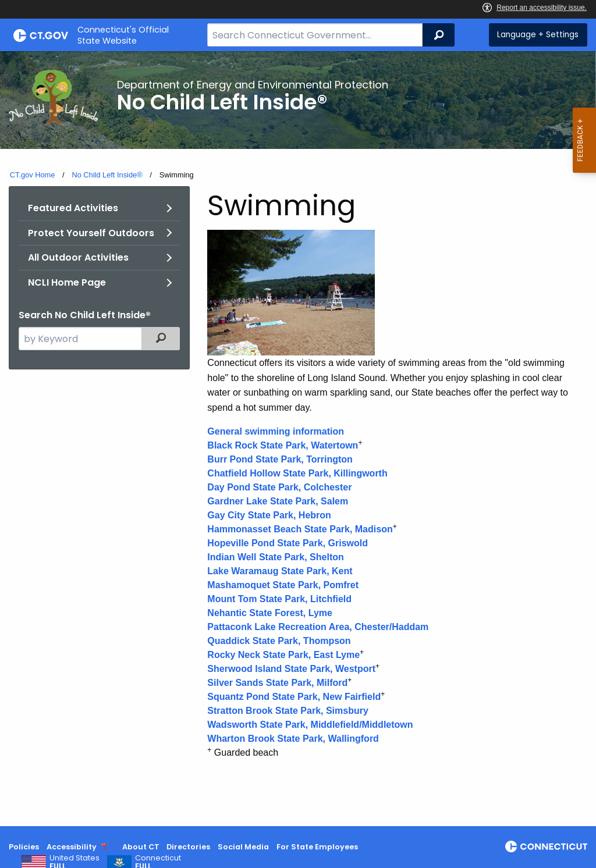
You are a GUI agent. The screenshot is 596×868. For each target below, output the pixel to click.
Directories (188, 847)
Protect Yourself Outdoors (91, 233)
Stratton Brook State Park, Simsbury (288, 711)
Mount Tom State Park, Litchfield (279, 599)
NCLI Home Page (67, 282)
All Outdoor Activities (78, 257)
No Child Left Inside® (107, 175)
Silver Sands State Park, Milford (277, 683)
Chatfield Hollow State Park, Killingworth (297, 473)
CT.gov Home (33, 175)
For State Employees (317, 847)
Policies (24, 847)
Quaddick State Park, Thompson (279, 641)
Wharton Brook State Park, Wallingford (293, 739)
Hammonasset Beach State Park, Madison (300, 529)
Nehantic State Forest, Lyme (270, 613)
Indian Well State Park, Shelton (275, 557)
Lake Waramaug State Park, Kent (280, 571)
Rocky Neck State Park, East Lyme (283, 655)
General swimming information (276, 431)
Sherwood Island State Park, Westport (291, 669)
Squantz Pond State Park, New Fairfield (294, 697)
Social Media (243, 847)
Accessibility (72, 847)
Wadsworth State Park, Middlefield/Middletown (310, 725)
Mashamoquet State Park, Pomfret (283, 585)
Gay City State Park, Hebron (269, 515)
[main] (298, 439)
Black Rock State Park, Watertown (283, 445)
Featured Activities (73, 208)
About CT (141, 847)
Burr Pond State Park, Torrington (280, 459)
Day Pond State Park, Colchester (279, 487)
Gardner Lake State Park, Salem (278, 501)
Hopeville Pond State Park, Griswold (288, 543)
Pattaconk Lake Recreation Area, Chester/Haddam (318, 627)
